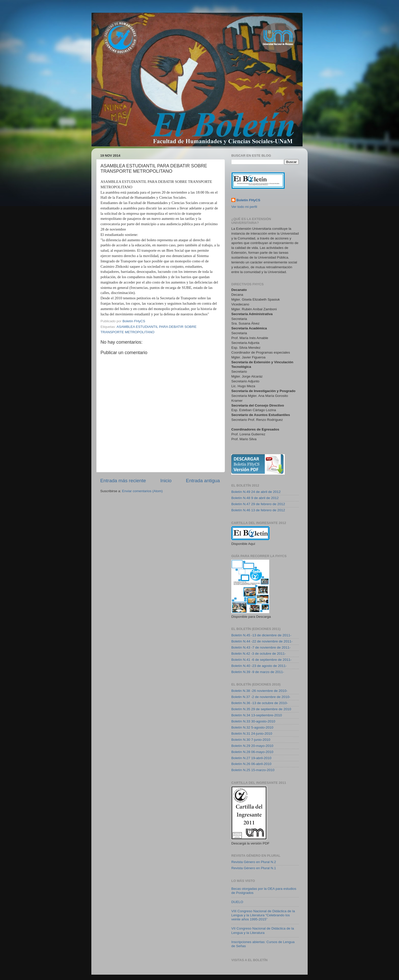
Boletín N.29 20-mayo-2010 (252, 746)
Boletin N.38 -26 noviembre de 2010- (259, 691)
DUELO (237, 902)
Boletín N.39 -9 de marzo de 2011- (258, 672)
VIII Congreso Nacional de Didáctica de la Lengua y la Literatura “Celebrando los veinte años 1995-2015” (263, 915)
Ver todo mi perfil (244, 207)
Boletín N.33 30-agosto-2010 (253, 721)
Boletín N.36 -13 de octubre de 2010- (260, 703)
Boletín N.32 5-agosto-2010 (252, 727)
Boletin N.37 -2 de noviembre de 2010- (261, 697)
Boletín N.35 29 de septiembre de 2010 (261, 709)
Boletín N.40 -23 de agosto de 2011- (259, 666)
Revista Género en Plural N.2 (254, 862)
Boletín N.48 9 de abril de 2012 (255, 498)
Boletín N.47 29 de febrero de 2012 (258, 504)
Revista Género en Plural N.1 (254, 868)
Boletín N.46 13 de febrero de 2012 (258, 510)
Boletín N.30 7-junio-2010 (251, 740)
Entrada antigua (203, 481)
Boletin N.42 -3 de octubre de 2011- (259, 654)
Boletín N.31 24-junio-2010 (252, 734)
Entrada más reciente (123, 481)
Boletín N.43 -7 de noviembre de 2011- (261, 647)
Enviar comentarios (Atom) (142, 491)
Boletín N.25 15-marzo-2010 (253, 770)
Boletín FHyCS (248, 200)
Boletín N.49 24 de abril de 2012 (256, 492)
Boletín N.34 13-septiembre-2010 (257, 715)
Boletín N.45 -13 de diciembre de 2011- (261, 635)
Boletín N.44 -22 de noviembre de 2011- (262, 641)
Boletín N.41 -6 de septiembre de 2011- (261, 660)
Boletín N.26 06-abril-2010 (251, 764)
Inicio (166, 481)
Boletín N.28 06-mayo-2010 (252, 752)
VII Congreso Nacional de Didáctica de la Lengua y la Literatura (263, 930)
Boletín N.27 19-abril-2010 (251, 758)
